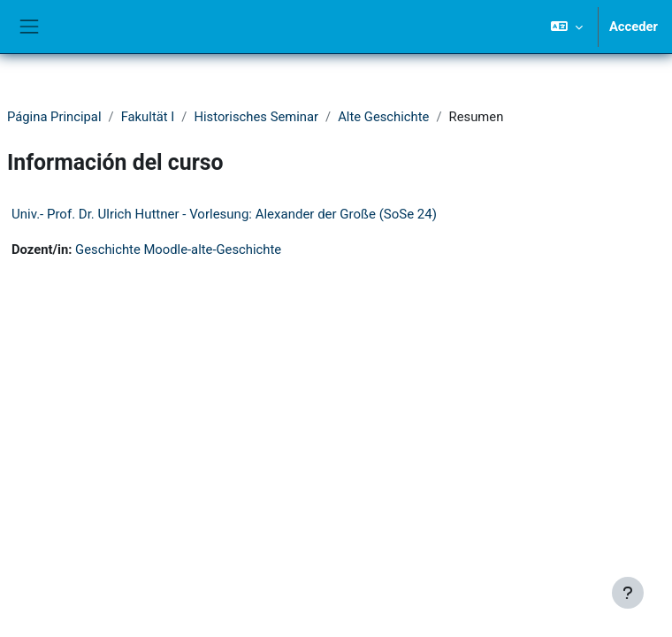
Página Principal (54, 117)
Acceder (634, 27)
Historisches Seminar (256, 117)
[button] (567, 27)
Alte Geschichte (383, 117)
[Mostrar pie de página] (628, 593)
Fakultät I (148, 117)
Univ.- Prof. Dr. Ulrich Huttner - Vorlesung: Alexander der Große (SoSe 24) (224, 214)
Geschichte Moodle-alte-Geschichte (178, 249)
